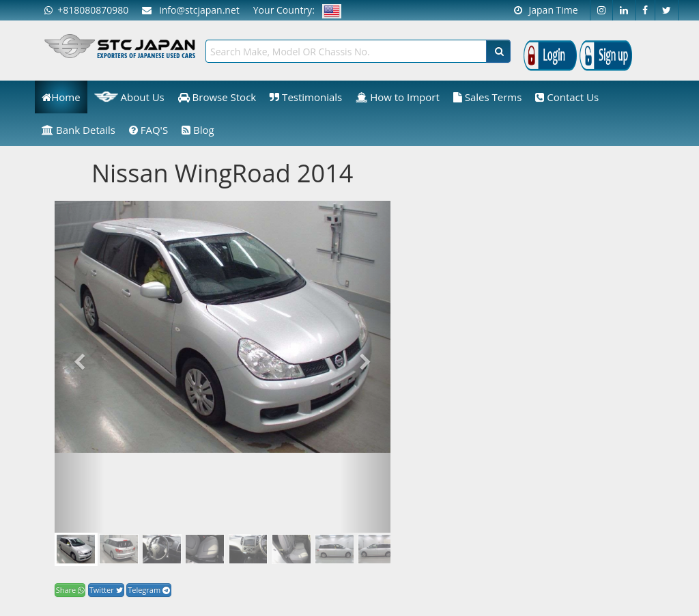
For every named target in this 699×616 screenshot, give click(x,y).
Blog (198, 130)
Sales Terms (488, 97)
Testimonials (306, 97)
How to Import (398, 97)
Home (61, 97)
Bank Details (79, 130)
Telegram (149, 590)
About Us (129, 97)
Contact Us (567, 97)
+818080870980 (86, 10)
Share (70, 590)
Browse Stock (217, 97)
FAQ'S (148, 130)
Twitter (106, 590)
